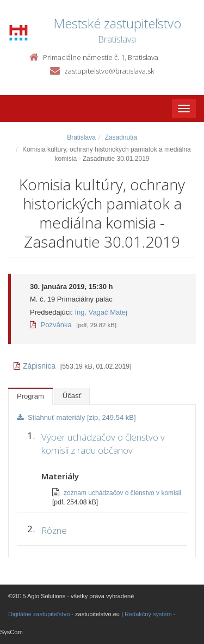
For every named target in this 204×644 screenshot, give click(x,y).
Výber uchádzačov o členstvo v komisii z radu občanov (103, 444)
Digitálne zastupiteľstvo (39, 614)
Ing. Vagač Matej (101, 312)
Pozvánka (51, 325)
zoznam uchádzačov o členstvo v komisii (122, 493)
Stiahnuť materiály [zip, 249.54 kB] (76, 417)
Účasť (72, 396)
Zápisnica (35, 366)
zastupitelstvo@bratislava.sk (109, 71)
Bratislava (81, 137)
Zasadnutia (120, 137)
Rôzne (54, 530)
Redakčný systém (148, 614)
